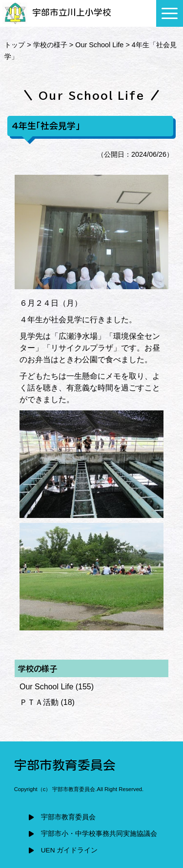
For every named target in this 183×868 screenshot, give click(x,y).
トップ (15, 45)
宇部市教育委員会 (68, 817)
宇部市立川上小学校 (57, 12)
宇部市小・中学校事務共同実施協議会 (99, 834)
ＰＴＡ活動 (39, 702)
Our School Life (99, 45)
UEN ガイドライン (69, 850)
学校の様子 (50, 45)
